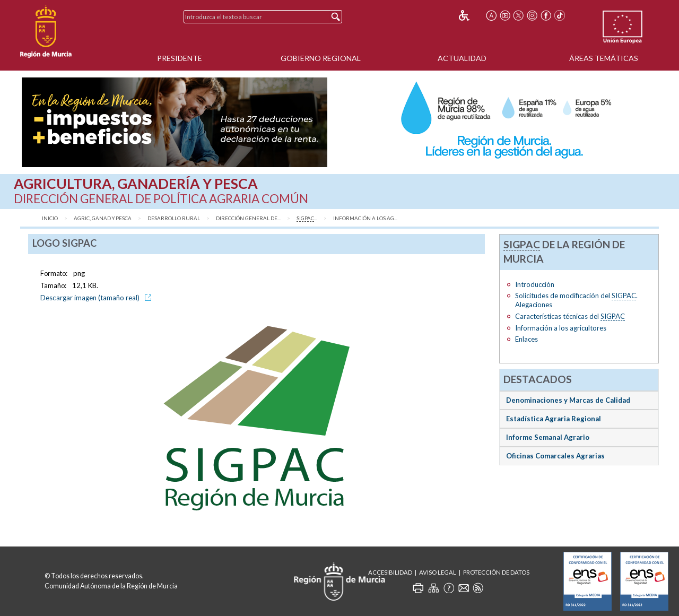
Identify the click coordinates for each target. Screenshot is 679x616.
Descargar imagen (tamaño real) (98, 298)
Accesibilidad (390, 572)
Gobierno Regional (321, 58)
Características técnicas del (570, 316)
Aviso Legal (438, 572)
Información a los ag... (365, 218)
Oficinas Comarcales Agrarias (555, 456)
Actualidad (462, 58)
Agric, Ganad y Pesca (103, 218)
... (307, 219)
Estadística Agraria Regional (554, 419)
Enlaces (526, 339)
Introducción (535, 284)
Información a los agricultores (561, 328)
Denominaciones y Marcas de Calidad (568, 400)
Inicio (50, 218)
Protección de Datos (496, 572)
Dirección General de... (248, 218)
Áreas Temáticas (604, 58)
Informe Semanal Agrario (548, 437)
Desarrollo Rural (174, 218)
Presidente (180, 58)
